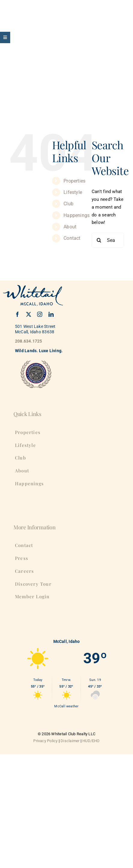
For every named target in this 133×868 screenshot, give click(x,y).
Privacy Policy (45, 741)
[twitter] (29, 314)
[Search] (99, 240)
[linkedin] (51, 314)
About (70, 227)
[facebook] (18, 314)
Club (68, 204)
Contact (72, 238)
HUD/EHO (91, 741)
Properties (74, 181)
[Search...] (108, 240)
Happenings (77, 215)
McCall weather (66, 706)
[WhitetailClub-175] (21, 8)
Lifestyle (73, 192)
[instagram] (40, 314)
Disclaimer (70, 741)
